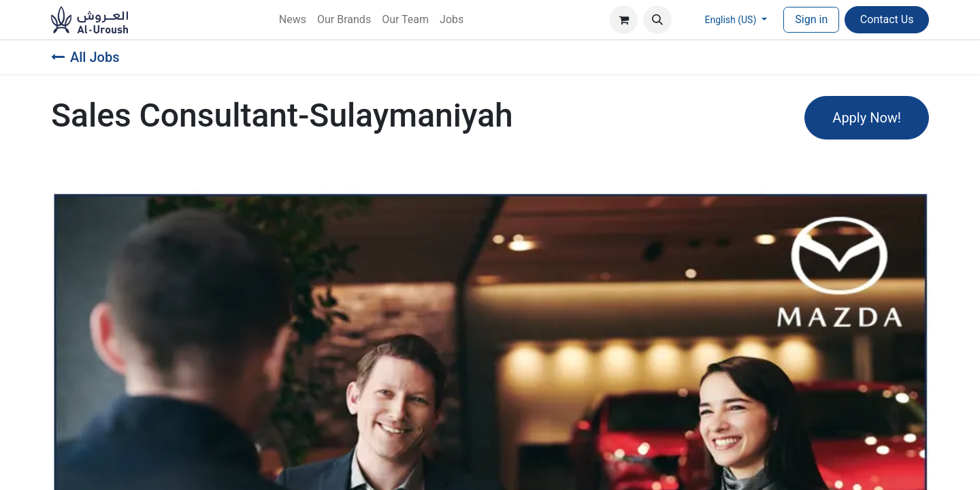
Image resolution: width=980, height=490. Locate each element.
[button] (657, 20)
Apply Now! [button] (867, 118)
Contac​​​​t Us (887, 19)
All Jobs (85, 57)
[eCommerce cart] (623, 20)
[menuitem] (293, 20)
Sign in (811, 19)
